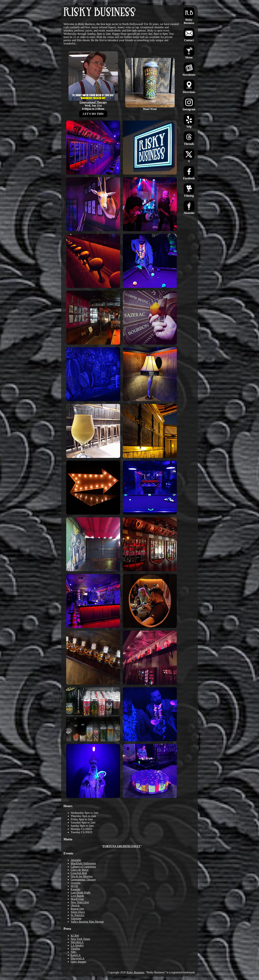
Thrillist (75, 949)
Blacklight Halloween (83, 863)
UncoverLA (78, 958)
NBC (74, 952)
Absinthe (76, 860)
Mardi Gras (77, 899)
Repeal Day (77, 909)
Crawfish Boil (79, 873)
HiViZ (74, 886)
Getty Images (78, 962)
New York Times (80, 939)
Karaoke (76, 889)
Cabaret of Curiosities (83, 867)
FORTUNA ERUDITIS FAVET (121, 846)
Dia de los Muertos (82, 876)
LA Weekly (77, 945)
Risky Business (135, 972)
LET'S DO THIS (93, 114)
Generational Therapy (83, 880)
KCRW (75, 936)
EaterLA (76, 955)
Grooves (76, 883)
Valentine (76, 918)
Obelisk (75, 905)
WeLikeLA (77, 942)
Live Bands (77, 896)
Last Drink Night (80, 892)
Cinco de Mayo (80, 870)
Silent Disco (78, 912)
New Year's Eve (80, 902)
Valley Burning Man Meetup (87, 922)
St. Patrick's (78, 915)
